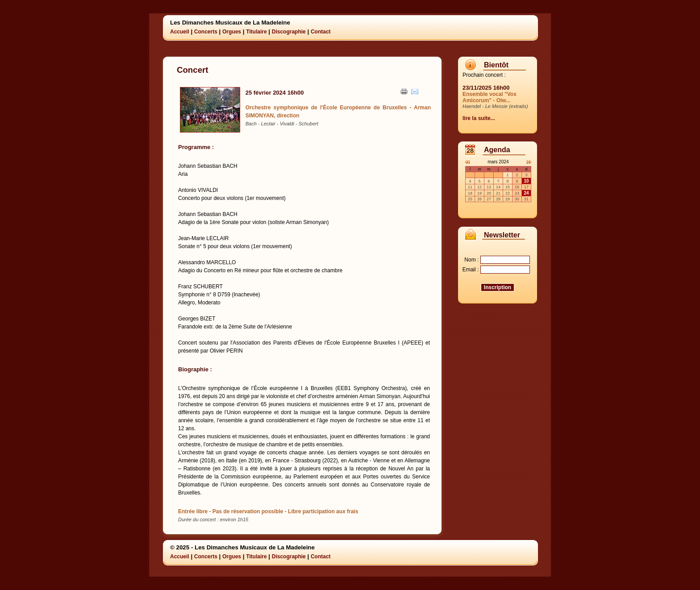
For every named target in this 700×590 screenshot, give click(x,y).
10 (526, 181)
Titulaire (256, 32)
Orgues (232, 32)
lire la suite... (479, 118)
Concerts (206, 32)
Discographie (289, 32)
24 (526, 193)
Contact (321, 32)
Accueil (180, 32)
